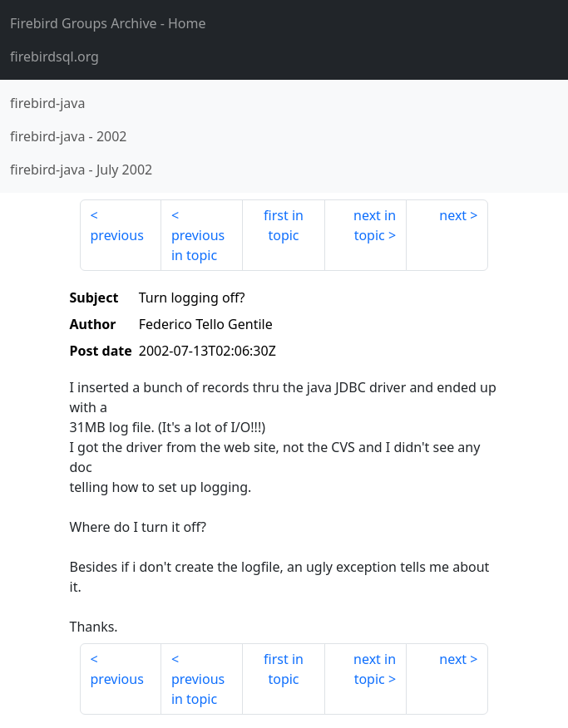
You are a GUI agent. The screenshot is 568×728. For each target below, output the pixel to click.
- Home (108, 23)
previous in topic (198, 245)
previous (117, 235)
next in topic (375, 225)
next (453, 215)
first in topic (284, 225)
